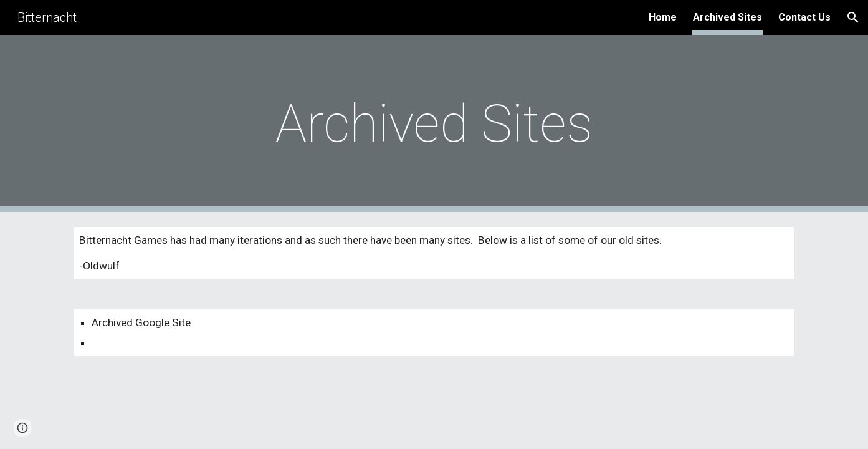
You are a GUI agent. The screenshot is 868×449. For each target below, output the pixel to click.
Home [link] (663, 17)
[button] (853, 17)
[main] (434, 124)
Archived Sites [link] (727, 17)
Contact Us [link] (804, 17)
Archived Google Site (141, 322)
